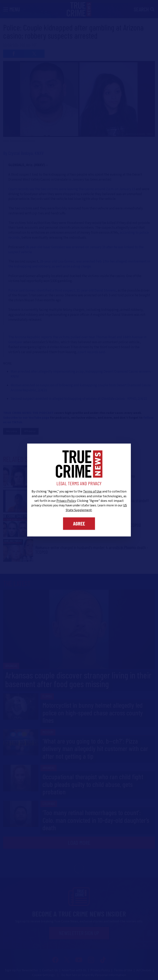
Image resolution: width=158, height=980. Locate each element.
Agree (79, 523)
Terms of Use (92, 491)
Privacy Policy (66, 501)
